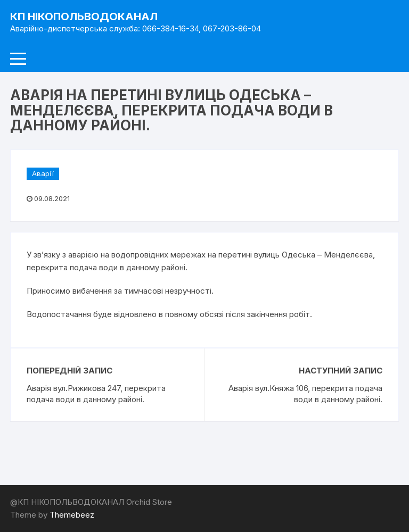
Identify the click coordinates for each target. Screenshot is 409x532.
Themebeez (72, 515)
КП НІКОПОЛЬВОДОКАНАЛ (84, 16)
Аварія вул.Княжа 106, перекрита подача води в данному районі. (305, 394)
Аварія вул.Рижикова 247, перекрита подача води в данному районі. (96, 394)
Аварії (43, 173)
